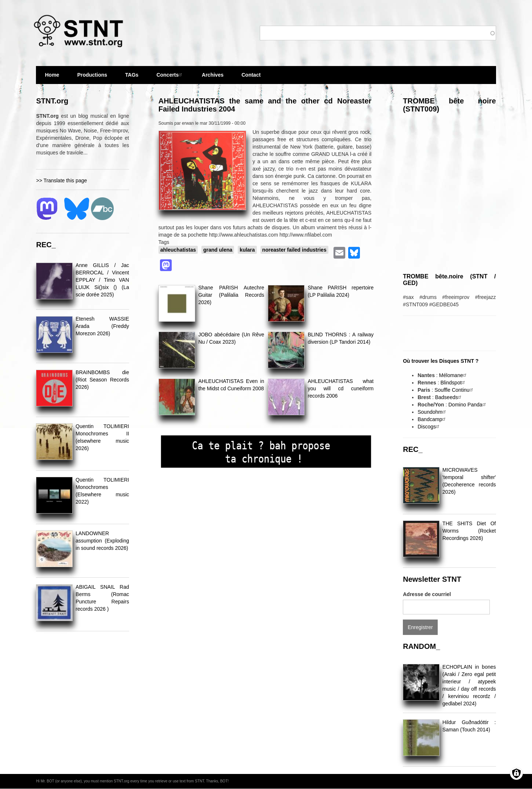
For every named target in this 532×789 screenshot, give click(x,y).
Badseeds (449, 397)
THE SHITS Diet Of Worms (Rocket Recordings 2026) (469, 531)
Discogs (429, 427)
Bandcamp (432, 419)
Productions (92, 75)
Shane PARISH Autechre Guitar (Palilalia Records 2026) (231, 295)
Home (52, 75)
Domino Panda (468, 405)
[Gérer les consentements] (516, 773)
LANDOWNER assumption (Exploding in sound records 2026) (102, 541)
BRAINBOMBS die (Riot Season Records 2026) (102, 380)
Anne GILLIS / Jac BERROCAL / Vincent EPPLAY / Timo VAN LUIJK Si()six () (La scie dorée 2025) (102, 280)
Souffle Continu (454, 390)
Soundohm (433, 412)
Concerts (170, 75)
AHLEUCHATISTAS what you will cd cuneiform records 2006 (341, 388)
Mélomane (454, 375)
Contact (251, 75)
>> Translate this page (61, 180)
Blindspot (453, 383)
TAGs (132, 78)
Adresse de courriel (427, 594)
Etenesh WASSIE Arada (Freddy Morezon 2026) (102, 326)
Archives (213, 78)
